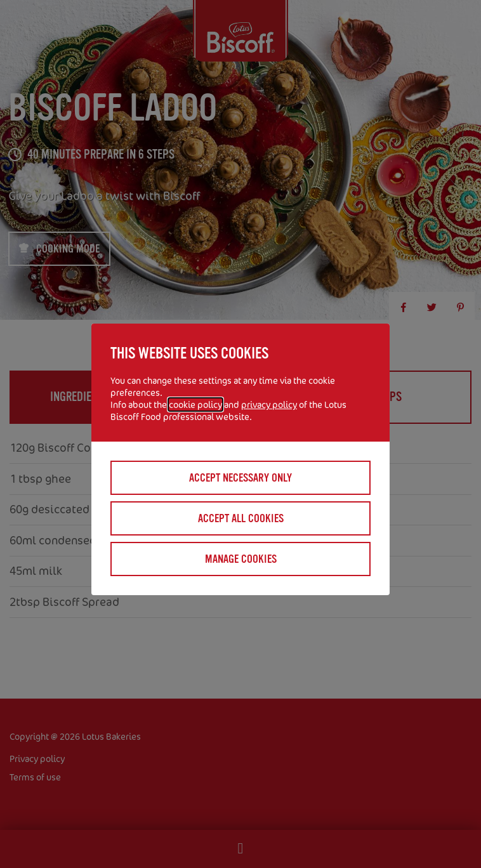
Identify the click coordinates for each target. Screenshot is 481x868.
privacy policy (269, 404)
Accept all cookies (241, 518)
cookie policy (195, 404)
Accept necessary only (240, 478)
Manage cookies (241, 559)
